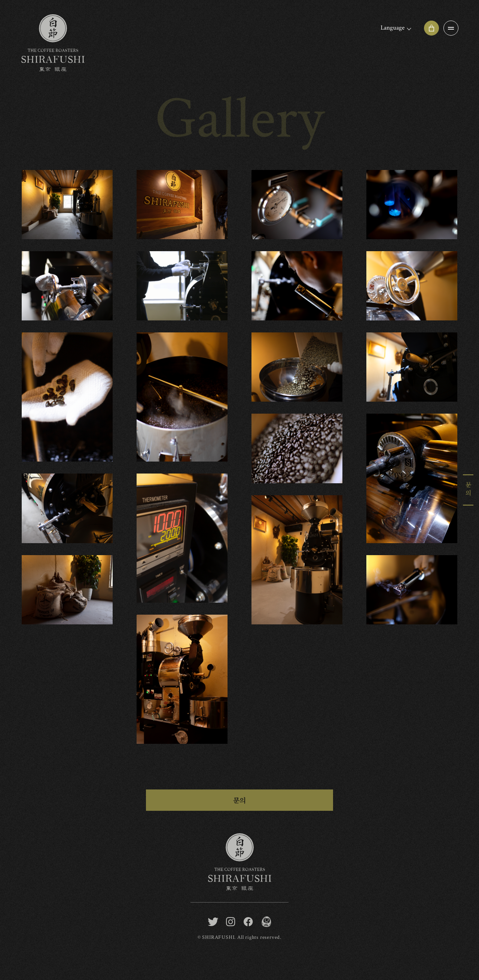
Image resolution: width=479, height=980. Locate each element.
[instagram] (231, 922)
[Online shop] (431, 28)
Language (393, 28)
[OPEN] (451, 28)
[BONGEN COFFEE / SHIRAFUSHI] (266, 922)
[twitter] (213, 922)
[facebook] (248, 922)
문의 (239, 800)
